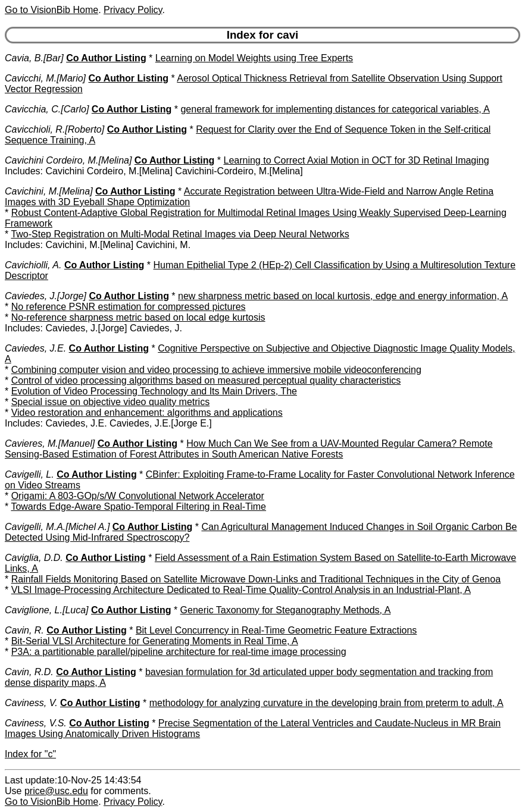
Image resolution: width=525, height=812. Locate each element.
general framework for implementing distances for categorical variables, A (335, 109)
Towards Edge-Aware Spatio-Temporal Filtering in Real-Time (138, 507)
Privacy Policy (133, 10)
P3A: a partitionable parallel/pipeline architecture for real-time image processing (179, 652)
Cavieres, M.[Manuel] (50, 443)
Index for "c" (30, 754)
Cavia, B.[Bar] (34, 58)
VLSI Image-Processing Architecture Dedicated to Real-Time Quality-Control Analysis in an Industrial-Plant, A (241, 590)
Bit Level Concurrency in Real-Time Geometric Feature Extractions (276, 630)
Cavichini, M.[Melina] (49, 191)
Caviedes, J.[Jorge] (46, 296)
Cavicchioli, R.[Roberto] (54, 129)
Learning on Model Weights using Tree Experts (254, 58)
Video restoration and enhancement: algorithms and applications (147, 413)
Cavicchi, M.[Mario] (45, 78)
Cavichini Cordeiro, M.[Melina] (68, 160)
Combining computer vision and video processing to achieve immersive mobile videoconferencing (216, 370)
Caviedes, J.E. (35, 348)
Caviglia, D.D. (34, 558)
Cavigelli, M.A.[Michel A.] (57, 527)
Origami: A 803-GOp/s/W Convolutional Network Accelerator (138, 496)
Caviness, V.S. (36, 723)
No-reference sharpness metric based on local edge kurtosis (138, 317)
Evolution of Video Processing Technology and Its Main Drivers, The (154, 391)
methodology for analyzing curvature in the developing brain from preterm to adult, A (326, 703)
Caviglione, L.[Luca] (47, 610)
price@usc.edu (56, 791)
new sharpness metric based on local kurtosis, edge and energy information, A (343, 296)
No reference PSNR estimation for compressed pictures (129, 307)
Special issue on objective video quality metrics (111, 402)
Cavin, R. (24, 630)
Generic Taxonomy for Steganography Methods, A (286, 610)
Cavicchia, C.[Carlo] (47, 109)
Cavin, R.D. (29, 672)
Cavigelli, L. (29, 474)
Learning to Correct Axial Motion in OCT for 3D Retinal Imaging (356, 160)
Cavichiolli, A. (33, 265)
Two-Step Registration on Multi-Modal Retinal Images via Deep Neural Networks (180, 234)
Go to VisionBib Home (51, 10)
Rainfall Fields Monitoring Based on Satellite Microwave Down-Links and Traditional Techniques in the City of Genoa (256, 579)
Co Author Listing (106, 58)
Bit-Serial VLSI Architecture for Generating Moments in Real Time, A (155, 641)
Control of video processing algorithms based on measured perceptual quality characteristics (206, 380)
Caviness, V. (31, 703)
